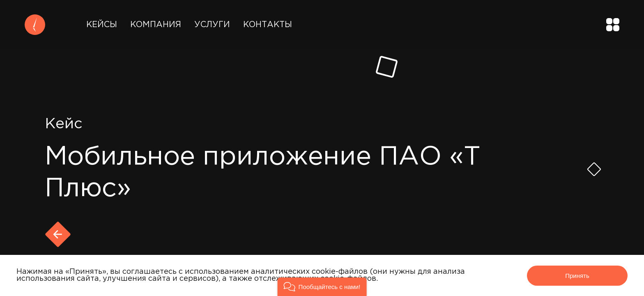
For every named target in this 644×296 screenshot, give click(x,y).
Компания (156, 25)
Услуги (212, 25)
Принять (577, 276)
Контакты (268, 25)
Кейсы (102, 25)
